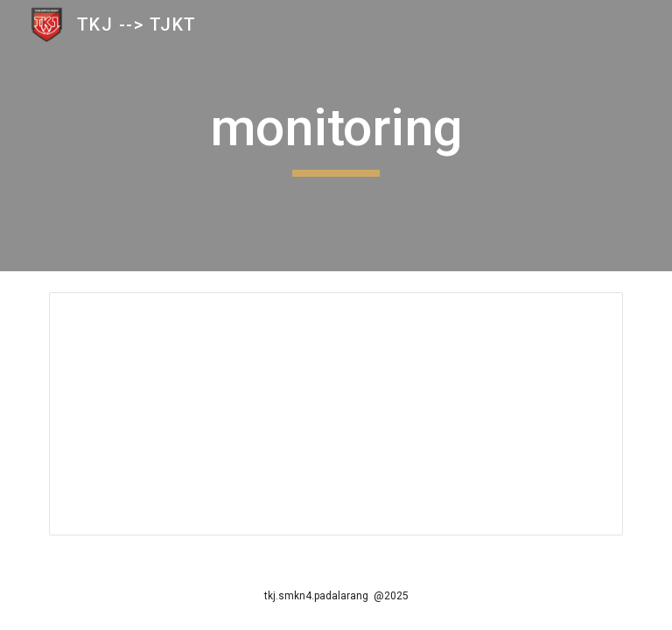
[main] (336, 136)
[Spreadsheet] (336, 414)
